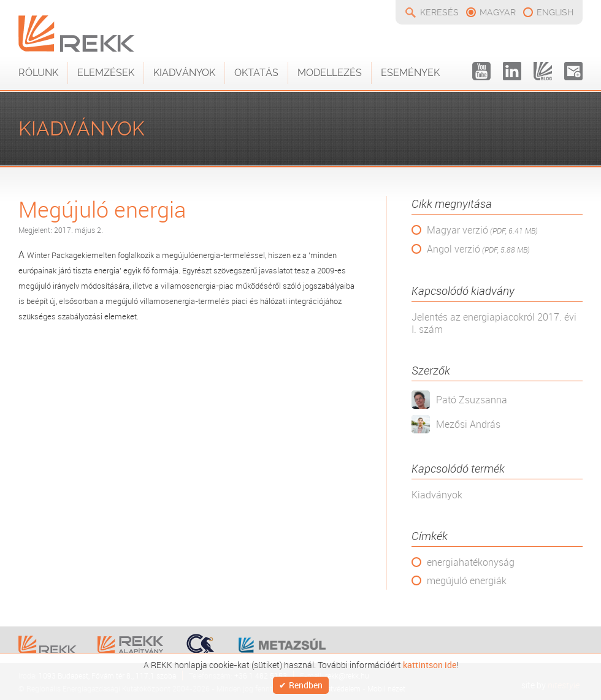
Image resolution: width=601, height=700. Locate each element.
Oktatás (256, 73)
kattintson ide (430, 665)
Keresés (439, 12)
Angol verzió (478, 249)
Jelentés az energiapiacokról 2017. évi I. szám (494, 323)
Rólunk (38, 73)
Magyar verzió (482, 230)
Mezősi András (468, 424)
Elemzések (106, 73)
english (555, 12)
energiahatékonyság (471, 562)
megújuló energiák (467, 580)
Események (410, 73)
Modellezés (330, 73)
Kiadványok (184, 73)
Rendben (306, 685)
